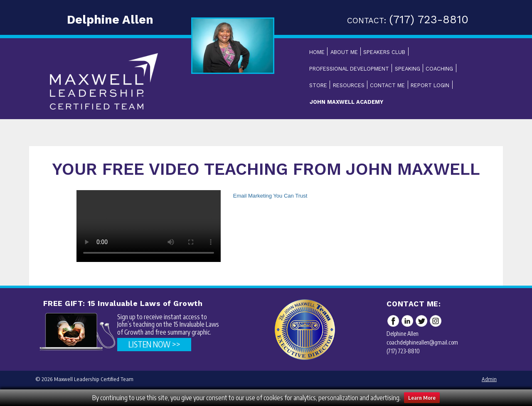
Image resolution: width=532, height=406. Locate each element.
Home (317, 52)
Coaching (439, 69)
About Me (344, 52)
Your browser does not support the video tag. (149, 226)
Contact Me (387, 85)
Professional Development (349, 69)
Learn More (422, 398)
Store (318, 85)
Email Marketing (252, 196)
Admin (489, 379)
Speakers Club (384, 52)
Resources (349, 85)
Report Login (430, 85)
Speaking (408, 69)
